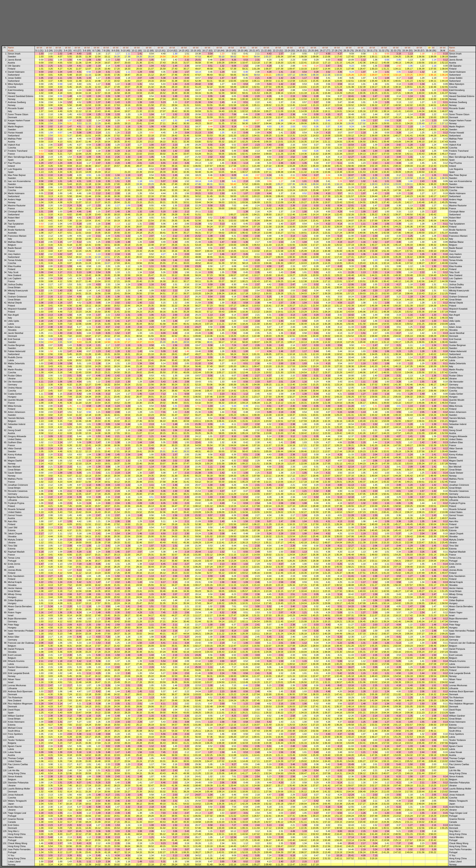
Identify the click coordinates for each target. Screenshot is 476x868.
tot (41, 48)
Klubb (11, 50)
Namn (11, 48)
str (38, 48)
